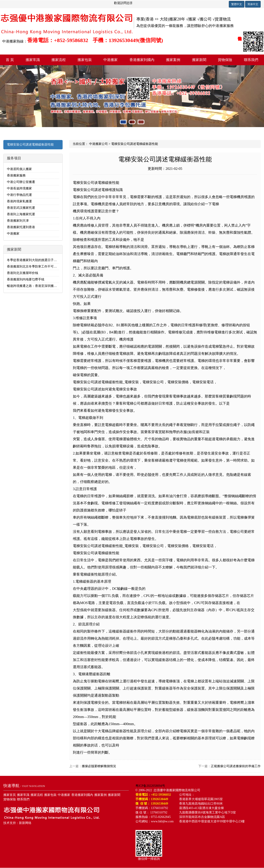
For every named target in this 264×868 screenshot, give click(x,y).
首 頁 (10, 60)
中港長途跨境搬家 (19, 188)
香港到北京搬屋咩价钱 (23, 273)
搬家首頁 (10, 795)
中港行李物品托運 (19, 195)
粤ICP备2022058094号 (150, 786)
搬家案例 (173, 60)
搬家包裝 (85, 60)
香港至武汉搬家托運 (21, 208)
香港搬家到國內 (142, 60)
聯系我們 (251, 60)
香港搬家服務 (16, 175)
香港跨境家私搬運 (19, 201)
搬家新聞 (199, 60)
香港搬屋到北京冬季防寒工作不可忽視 (33, 267)
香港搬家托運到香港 (21, 227)
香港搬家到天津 (18, 221)
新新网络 (25, 823)
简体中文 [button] (253, 4)
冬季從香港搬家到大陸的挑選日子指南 (33, 260)
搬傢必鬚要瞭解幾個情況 (99, 766)
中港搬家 (111, 60)
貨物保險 (225, 60)
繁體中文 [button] (237, 4)
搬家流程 (59, 60)
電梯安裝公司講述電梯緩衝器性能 (30, 145)
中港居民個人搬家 (19, 169)
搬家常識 (33, 60)
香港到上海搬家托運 (21, 214)
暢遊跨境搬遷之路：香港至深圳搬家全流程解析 (40, 286)
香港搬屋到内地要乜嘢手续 (26, 279)
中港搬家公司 (98, 144)
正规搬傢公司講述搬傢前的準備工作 (236, 766)
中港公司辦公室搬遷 (21, 182)
